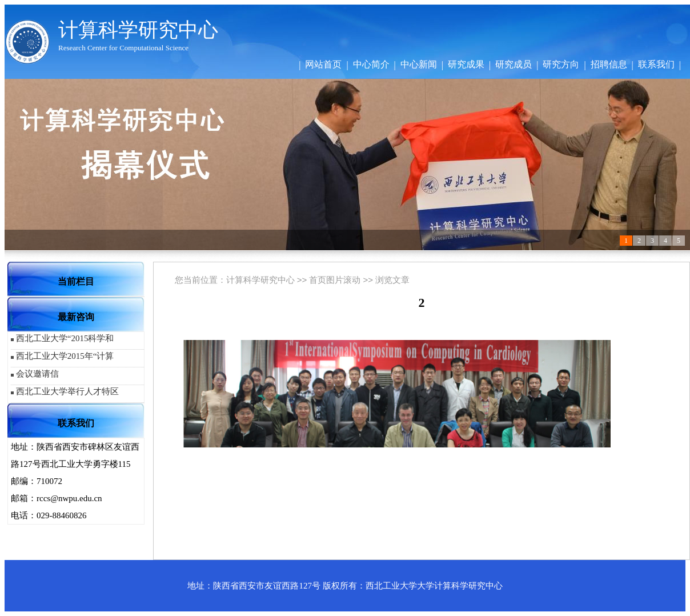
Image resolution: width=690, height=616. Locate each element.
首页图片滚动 (335, 280)
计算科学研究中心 (260, 280)
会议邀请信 (37, 374)
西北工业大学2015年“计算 (65, 356)
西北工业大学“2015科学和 (65, 338)
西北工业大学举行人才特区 (67, 391)
